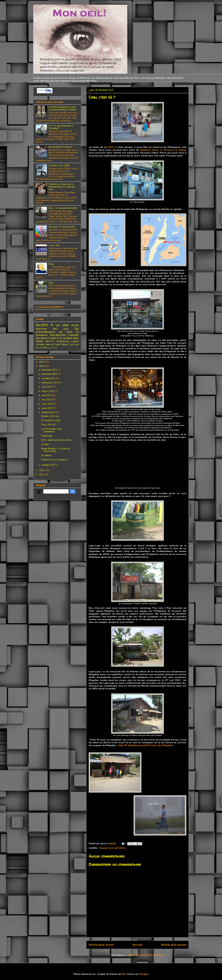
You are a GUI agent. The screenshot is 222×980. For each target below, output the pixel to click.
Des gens (41, 338)
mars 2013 (47, 408)
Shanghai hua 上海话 (59, 165)
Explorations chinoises (64, 335)
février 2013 (48, 412)
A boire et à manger (60, 338)
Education (74, 344)
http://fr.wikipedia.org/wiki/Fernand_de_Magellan (146, 745)
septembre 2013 (50, 383)
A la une (60, 325)
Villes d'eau (52, 348)
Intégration (63, 341)
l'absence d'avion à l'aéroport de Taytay (162, 150)
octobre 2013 (49, 378)
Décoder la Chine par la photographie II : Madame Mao (62, 187)
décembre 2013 (49, 370)
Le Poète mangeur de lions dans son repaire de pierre (62, 108)
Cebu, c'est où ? (49, 424)
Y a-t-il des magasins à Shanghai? (61, 127)
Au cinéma (46, 455)
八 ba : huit (54, 245)
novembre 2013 (50, 374)
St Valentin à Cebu (51, 420)
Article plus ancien (174, 945)
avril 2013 (47, 404)
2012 (42, 470)
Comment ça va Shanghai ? (55, 460)
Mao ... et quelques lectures (63, 208)
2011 (111, 147)
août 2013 (47, 387)
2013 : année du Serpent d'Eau (56, 440)
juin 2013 (47, 395)
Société (42, 325)
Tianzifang (47, 436)
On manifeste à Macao (60, 147)
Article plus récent (101, 945)
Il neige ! (46, 444)
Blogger (144, 974)
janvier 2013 (49, 465)
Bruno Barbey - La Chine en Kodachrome (56, 450)
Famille (65, 344)
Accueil (137, 945)
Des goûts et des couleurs (62, 227)
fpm (124, 974)
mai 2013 (46, 399)
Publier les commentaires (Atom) (146, 955)
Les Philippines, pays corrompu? (51, 430)
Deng (51, 264)
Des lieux (61, 329)
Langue (75, 341)
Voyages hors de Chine (112, 848)
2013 (42, 366)
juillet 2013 (48, 391)
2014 (42, 362)
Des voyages (41, 347)
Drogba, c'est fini (50, 416)
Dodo (51, 283)
